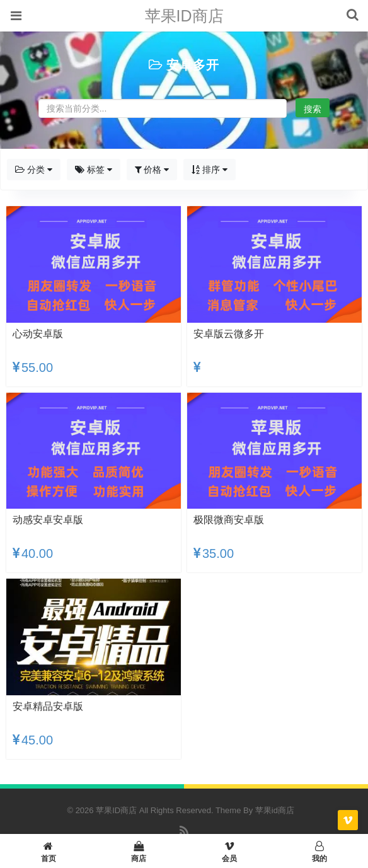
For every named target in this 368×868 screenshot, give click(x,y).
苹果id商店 (275, 810)
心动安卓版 (38, 334)
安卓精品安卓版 (48, 706)
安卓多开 (193, 65)
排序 (210, 170)
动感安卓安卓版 (48, 520)
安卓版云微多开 (229, 334)
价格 (152, 170)
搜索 (313, 109)
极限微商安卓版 (229, 520)
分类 (34, 170)
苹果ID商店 (184, 16)
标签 (94, 170)
